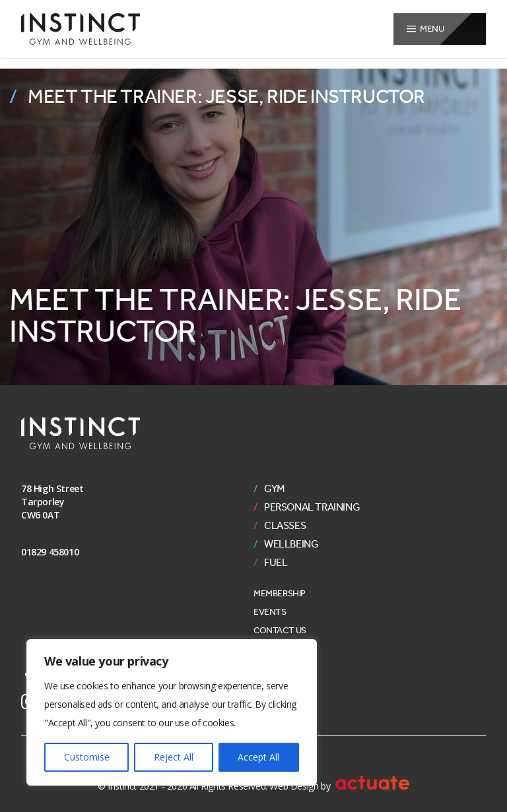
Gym (275, 489)
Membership (280, 593)
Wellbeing (291, 544)
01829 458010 (50, 552)
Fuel (276, 563)
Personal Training (312, 507)
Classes (285, 526)
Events (270, 612)
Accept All (258, 757)
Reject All (174, 757)
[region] (172, 712)
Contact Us (280, 630)
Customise (87, 757)
